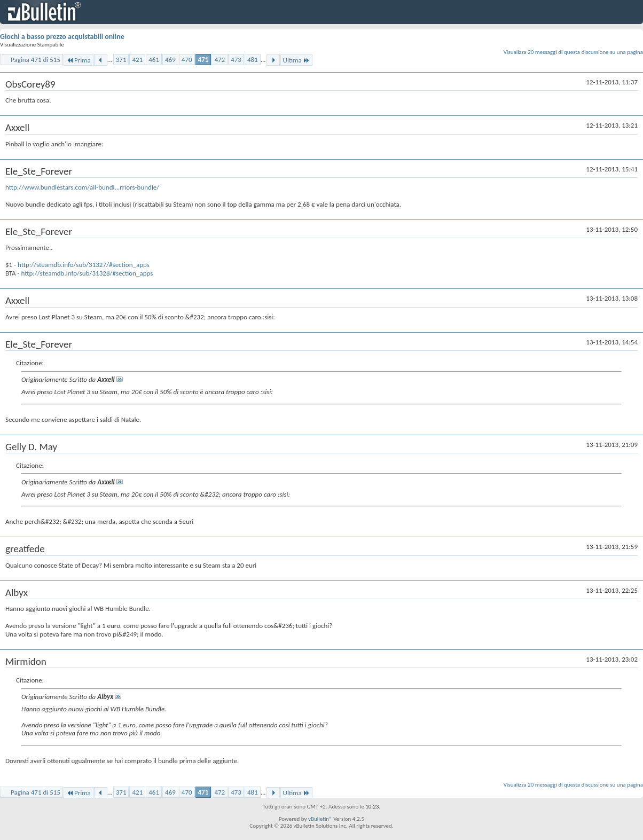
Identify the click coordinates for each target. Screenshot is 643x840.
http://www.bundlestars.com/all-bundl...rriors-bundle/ (82, 187)
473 (236, 60)
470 (187, 60)
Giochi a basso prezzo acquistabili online (62, 37)
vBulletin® (320, 819)
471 (203, 60)
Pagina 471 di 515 (36, 60)
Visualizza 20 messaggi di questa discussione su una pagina (573, 52)
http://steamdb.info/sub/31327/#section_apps (84, 265)
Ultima (296, 60)
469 (170, 60)
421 (137, 60)
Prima (79, 60)
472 (219, 60)
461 (154, 60)
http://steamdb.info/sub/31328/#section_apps (87, 273)
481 (253, 60)
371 (121, 60)
